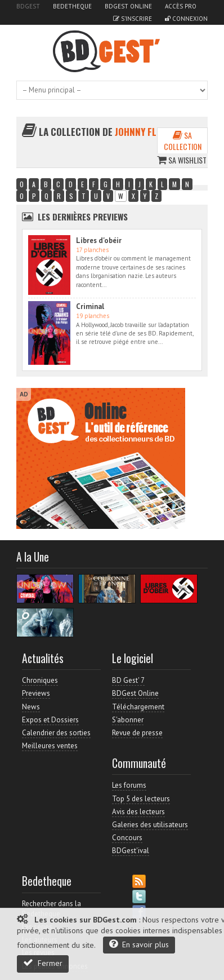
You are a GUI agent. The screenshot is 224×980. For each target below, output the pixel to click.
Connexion (186, 19)
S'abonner (128, 720)
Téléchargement (138, 707)
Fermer (43, 963)
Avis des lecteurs (138, 812)
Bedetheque (72, 6)
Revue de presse (137, 733)
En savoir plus (139, 944)
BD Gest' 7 (128, 680)
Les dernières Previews (83, 217)
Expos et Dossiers (50, 720)
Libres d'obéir (99, 240)
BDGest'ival (131, 851)
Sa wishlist (182, 160)
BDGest (28, 6)
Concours (127, 838)
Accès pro (181, 6)
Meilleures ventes (50, 746)
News (31, 707)
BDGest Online (128, 6)
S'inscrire (133, 19)
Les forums (129, 785)
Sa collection (183, 141)
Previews (36, 693)
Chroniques (40, 680)
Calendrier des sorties (56, 733)
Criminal (90, 306)
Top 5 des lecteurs (141, 799)
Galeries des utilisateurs (150, 825)
